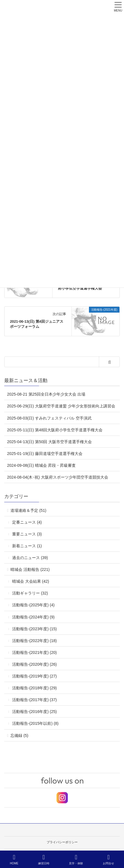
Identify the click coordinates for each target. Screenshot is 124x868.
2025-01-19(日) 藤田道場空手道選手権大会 (45, 454)
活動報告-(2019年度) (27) (34, 676)
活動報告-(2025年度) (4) (33, 605)
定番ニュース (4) (27, 522)
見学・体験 (76, 860)
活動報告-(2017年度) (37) (34, 700)
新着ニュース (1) (27, 546)
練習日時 (44, 860)
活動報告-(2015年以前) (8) (35, 723)
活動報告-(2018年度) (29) (34, 688)
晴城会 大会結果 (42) (31, 581)
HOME (14, 860)
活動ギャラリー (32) (30, 593)
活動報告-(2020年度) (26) (34, 664)
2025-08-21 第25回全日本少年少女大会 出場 (46, 394)
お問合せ (108, 860)
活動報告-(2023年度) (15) (34, 629)
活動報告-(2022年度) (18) (34, 641)
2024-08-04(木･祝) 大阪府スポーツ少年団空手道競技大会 (58, 477)
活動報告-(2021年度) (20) (34, 652)
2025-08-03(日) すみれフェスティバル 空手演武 (49, 418)
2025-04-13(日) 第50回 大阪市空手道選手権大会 (49, 442)
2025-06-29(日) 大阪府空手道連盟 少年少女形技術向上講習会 (61, 406)
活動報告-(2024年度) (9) (33, 617)
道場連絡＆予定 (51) (28, 510)
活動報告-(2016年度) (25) (34, 712)
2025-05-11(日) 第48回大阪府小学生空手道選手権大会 (55, 430)
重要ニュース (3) (27, 534)
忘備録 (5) (19, 735)
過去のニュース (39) (30, 558)
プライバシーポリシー (62, 842)
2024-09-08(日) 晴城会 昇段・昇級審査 (41, 465)
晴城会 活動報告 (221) (30, 569)
